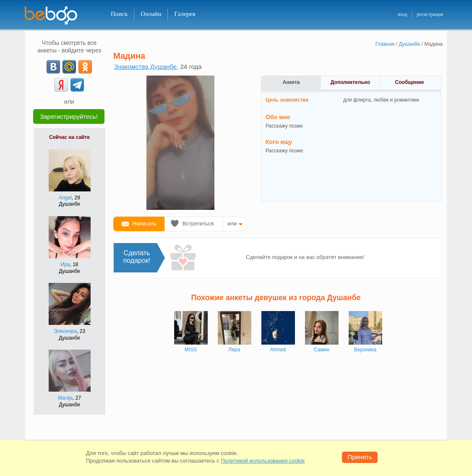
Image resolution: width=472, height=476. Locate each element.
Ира (65, 264)
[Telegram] (77, 85)
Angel (65, 198)
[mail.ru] (69, 67)
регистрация (430, 14)
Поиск (119, 14)
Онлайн (151, 14)
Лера (235, 350)
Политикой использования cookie (263, 461)
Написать (144, 224)
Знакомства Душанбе (145, 67)
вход (403, 14)
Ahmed (278, 350)
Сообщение (410, 82)
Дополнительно (351, 82)
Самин (322, 350)
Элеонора (65, 331)
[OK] (85, 67)
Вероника (365, 350)
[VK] (53, 67)
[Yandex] (61, 85)
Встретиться (198, 224)
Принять (360, 457)
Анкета (291, 82)
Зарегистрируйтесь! (69, 116)
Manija (65, 398)
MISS (191, 350)
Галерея (185, 14)
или (232, 224)
